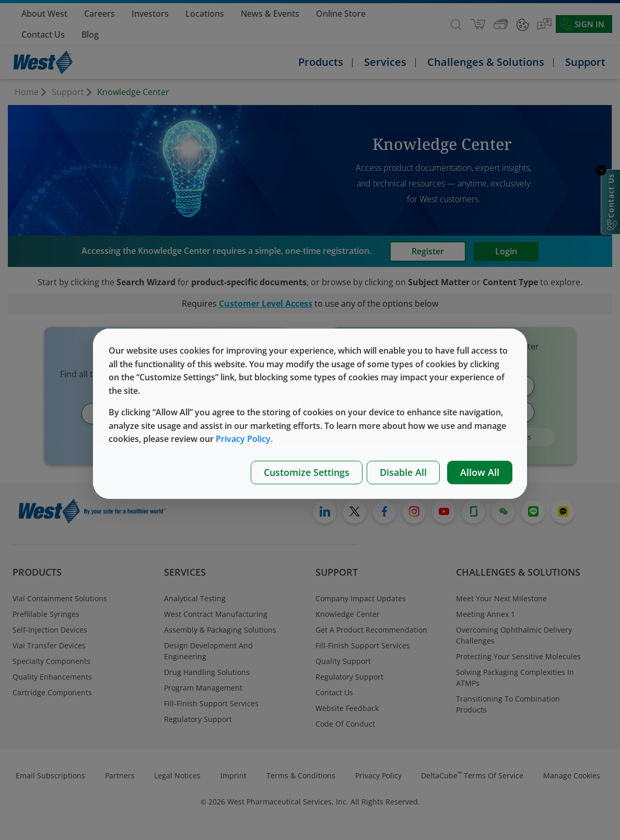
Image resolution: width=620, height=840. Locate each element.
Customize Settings (307, 472)
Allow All (480, 472)
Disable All (403, 472)
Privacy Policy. (244, 439)
